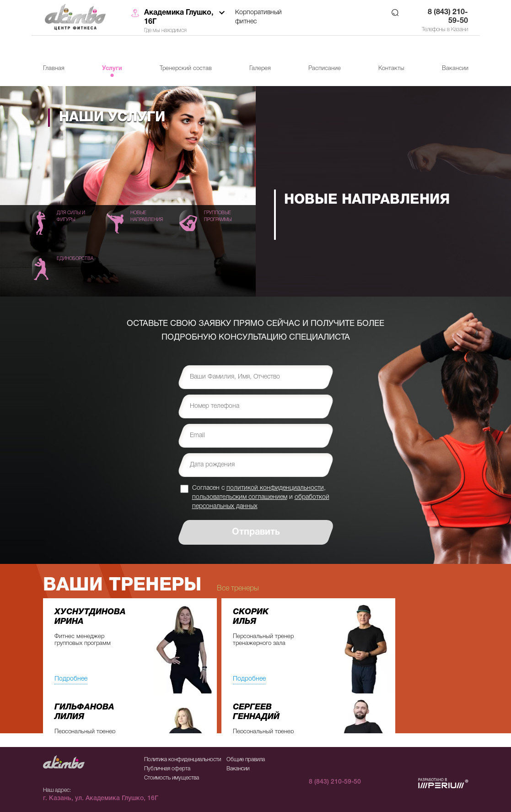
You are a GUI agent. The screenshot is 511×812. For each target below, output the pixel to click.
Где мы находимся (165, 30)
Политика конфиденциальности (183, 760)
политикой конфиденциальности (275, 488)
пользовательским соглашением (240, 497)
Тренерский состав (186, 68)
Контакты (391, 68)
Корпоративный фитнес (258, 17)
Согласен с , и (261, 497)
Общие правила (246, 760)
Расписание (325, 68)
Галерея (260, 68)
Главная (54, 68)
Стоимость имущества (172, 778)
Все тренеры (238, 589)
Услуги (112, 69)
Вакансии (455, 68)
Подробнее (71, 679)
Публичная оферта (167, 769)
